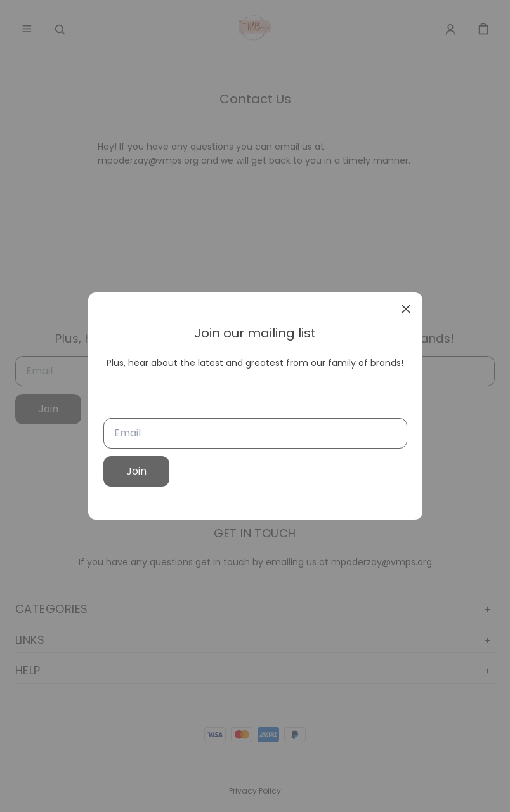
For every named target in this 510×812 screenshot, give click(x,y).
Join (136, 471)
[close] (406, 309)
